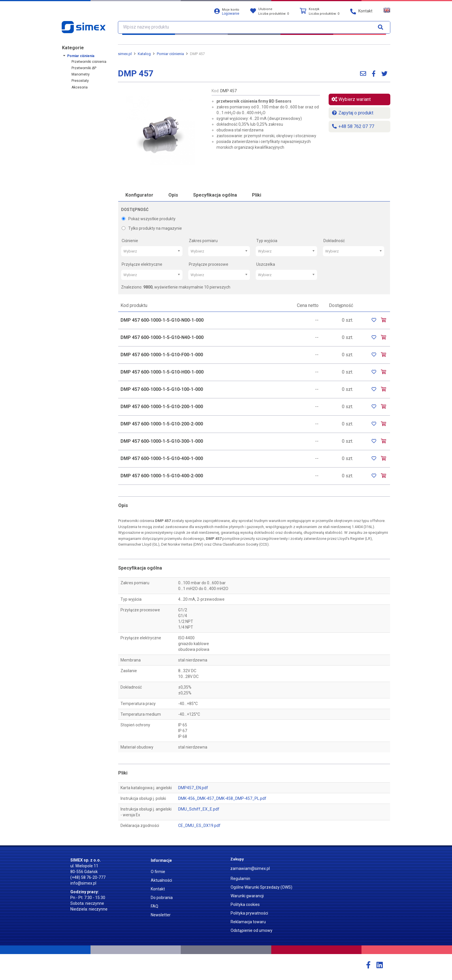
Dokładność (334, 241)
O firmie (158, 872)
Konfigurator (139, 195)
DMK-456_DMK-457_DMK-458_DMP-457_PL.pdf (222, 798)
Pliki (257, 195)
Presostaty (80, 81)
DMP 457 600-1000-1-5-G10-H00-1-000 (162, 372)
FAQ (155, 906)
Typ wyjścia (267, 241)
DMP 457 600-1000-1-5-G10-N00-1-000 (162, 320)
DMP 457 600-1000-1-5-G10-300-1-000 (162, 441)
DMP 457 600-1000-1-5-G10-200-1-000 (162, 407)
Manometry (81, 74)
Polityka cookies (245, 904)
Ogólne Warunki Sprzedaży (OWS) (261, 887)
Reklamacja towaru (248, 922)
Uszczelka (266, 264)
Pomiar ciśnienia (81, 56)
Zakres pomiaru (203, 241)
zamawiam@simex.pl (250, 868)
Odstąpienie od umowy (252, 930)
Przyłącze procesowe (209, 264)
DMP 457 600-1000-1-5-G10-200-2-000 (162, 424)
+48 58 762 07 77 (353, 126)
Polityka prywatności (249, 913)
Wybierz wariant (351, 99)
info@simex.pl (83, 883)
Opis (173, 195)
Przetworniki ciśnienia (89, 62)
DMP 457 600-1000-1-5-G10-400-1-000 (162, 458)
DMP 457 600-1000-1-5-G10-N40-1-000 (162, 337)
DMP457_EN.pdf (193, 788)
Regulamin (240, 879)
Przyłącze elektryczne (142, 264)
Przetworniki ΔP (84, 68)
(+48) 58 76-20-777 (88, 877)
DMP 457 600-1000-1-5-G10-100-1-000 (162, 389)
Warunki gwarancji (247, 896)
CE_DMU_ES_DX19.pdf (199, 826)
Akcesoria (80, 87)
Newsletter (161, 915)
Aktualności (161, 880)
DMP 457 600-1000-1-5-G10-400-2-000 (162, 476)
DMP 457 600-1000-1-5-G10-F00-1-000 (162, 355)
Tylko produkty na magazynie (152, 228)
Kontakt (158, 889)
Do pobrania (162, 898)
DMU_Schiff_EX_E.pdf (199, 809)
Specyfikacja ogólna (215, 195)
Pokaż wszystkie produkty (149, 219)
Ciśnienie (130, 241)
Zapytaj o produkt (352, 113)
